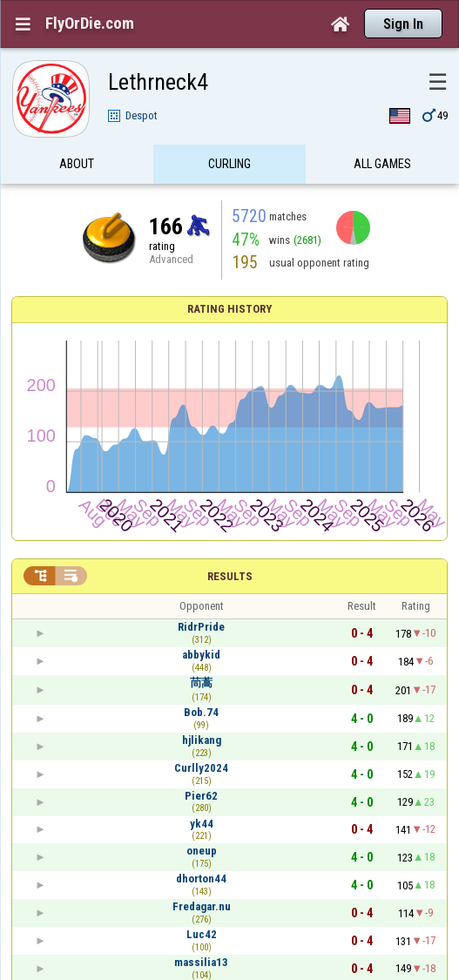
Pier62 (201, 796)
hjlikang (202, 740)
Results (230, 576)
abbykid (201, 655)
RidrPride (201, 627)
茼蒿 (201, 683)
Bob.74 (201, 712)
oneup (202, 851)
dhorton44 (201, 879)
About (77, 168)
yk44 (202, 824)
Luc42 (202, 934)
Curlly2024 (201, 768)
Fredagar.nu (202, 906)
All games (382, 168)
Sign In (403, 24)
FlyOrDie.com (90, 24)
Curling (229, 168)
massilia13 (201, 962)
